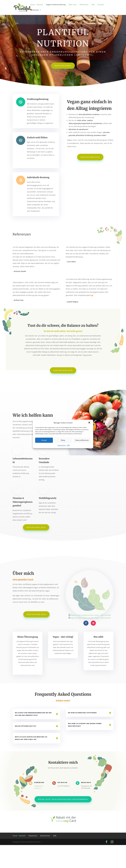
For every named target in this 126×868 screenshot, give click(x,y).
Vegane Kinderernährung (56, 5)
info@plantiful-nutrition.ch (41, 787)
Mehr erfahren (63, 66)
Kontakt (101, 5)
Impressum (33, 836)
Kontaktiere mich (90, 157)
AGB (68, 445)
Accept (44, 440)
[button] (90, 423)
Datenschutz (62, 445)
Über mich (73, 5)
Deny (63, 440)
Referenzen (84, 5)
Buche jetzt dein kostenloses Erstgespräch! (63, 798)
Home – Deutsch (37, 5)
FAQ (93, 5)
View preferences (82, 440)
